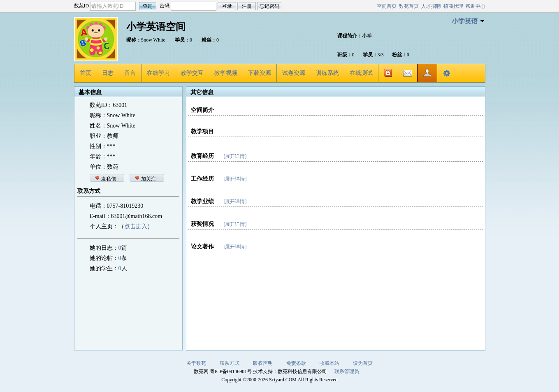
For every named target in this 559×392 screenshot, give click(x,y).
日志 (108, 73)
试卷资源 (294, 73)
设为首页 (363, 363)
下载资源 (260, 73)
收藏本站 (329, 363)
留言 (130, 73)
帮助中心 (475, 6)
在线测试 (361, 73)
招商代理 (453, 6)
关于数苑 (196, 363)
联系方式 (230, 363)
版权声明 (263, 363)
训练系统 (327, 73)
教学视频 (226, 73)
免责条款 (296, 363)
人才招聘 (431, 6)
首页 (86, 73)
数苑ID (82, 6)
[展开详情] (235, 156)
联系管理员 (347, 371)
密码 (165, 6)
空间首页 (387, 6)
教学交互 (192, 73)
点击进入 (136, 226)
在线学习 (158, 73)
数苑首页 (409, 6)
